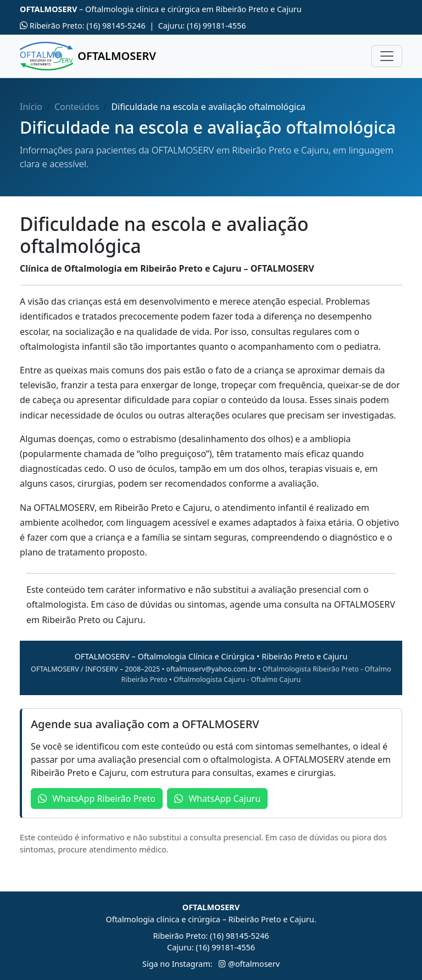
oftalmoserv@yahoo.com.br (212, 669)
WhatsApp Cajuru (217, 799)
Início (31, 107)
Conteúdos (77, 107)
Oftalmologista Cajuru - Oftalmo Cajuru (237, 679)
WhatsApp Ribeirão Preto (97, 799)
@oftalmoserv (249, 964)
